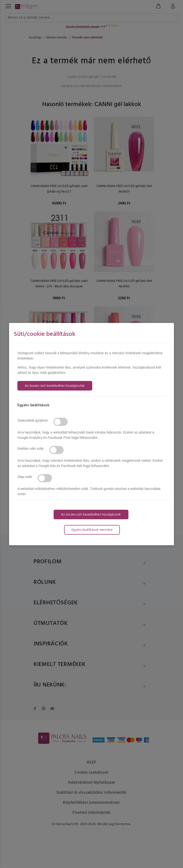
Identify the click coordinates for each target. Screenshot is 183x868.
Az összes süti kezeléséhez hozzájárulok (55, 386)
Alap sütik (25, 477)
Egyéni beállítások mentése (92, 530)
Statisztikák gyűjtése (33, 420)
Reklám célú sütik (30, 449)
